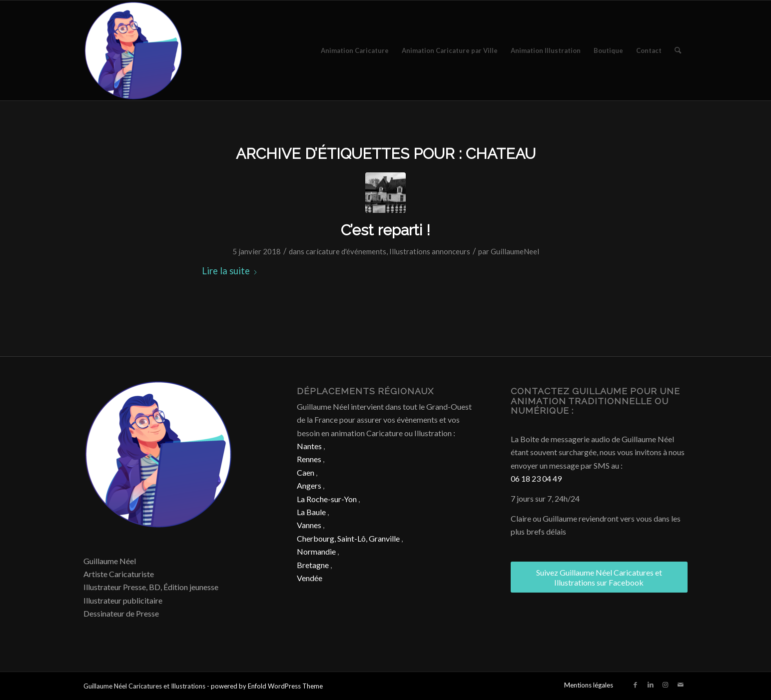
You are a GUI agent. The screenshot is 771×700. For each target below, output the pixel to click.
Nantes (309, 446)
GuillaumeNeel (515, 251)
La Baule (311, 512)
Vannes (309, 525)
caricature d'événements (346, 251)
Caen (306, 472)
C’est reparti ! (385, 230)
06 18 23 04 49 (536, 478)
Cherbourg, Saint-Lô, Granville (348, 538)
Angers (309, 485)
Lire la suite (230, 271)
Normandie (316, 551)
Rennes (309, 459)
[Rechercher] (678, 50)
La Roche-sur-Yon (327, 499)
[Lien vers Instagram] (666, 685)
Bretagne (313, 565)
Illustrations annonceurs (430, 251)
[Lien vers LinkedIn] (651, 685)
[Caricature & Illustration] (133, 50)
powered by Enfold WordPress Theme (267, 686)
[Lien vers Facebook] (636, 685)
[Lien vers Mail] (681, 685)
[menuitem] (355, 50)
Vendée (310, 578)
